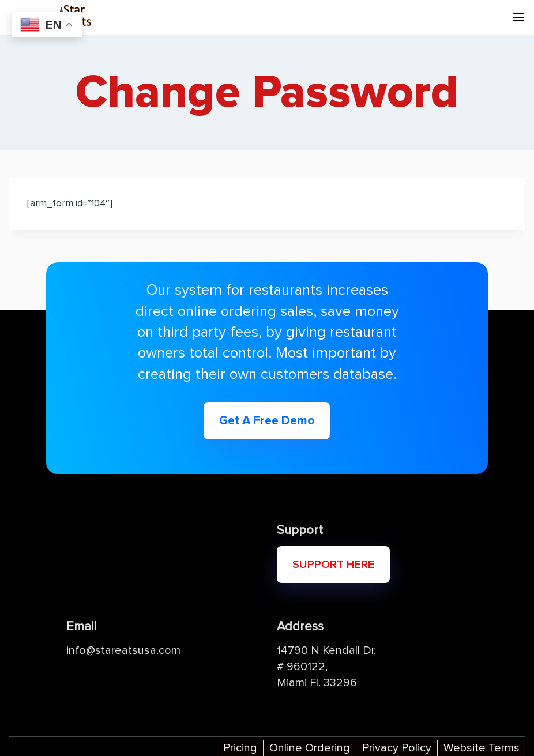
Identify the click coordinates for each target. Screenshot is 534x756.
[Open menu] (518, 17)
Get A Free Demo (267, 421)
